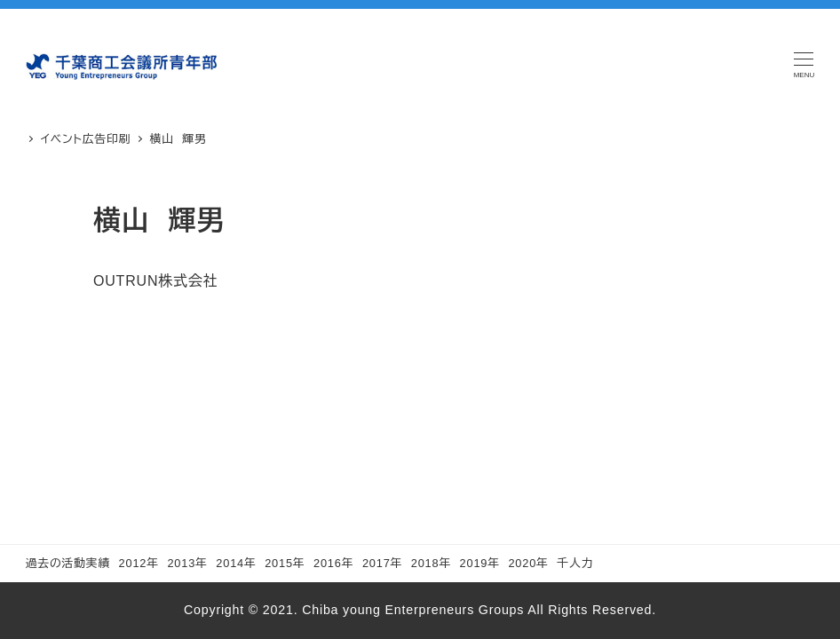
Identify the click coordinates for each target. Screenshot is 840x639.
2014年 (236, 563)
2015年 (285, 563)
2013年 (187, 563)
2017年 (382, 563)
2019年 (480, 563)
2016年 (333, 563)
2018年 (431, 563)
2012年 (139, 563)
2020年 (528, 563)
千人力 (575, 563)
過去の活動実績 (68, 563)
